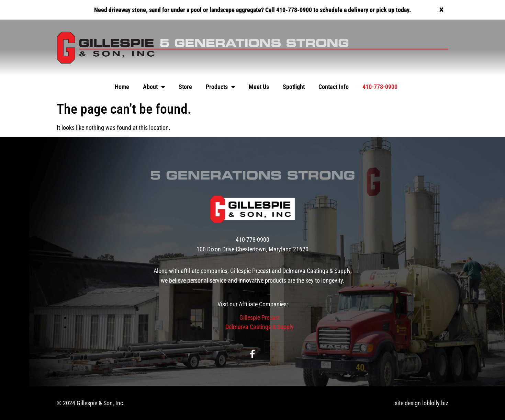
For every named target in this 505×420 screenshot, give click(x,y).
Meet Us (259, 87)
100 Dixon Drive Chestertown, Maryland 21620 (252, 249)
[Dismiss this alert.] (441, 10)
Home (122, 87)
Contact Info (334, 87)
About (154, 87)
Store (185, 87)
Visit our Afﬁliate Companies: (253, 304)
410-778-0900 (380, 87)
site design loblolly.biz (422, 403)
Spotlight (294, 87)
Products (220, 87)
